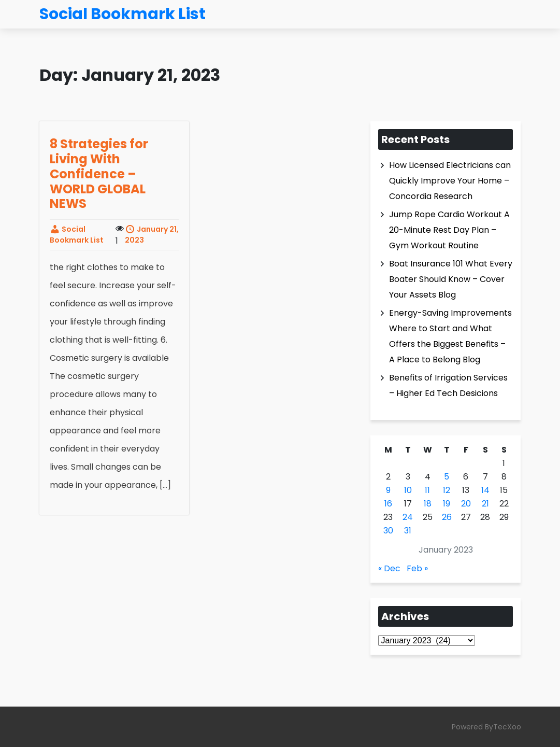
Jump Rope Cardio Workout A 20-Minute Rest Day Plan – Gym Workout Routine (449, 230)
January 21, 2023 (152, 235)
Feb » (417, 568)
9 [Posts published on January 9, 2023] (388, 490)
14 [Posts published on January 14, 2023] (485, 490)
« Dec (389, 568)
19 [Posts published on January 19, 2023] (447, 504)
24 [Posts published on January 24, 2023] (408, 517)
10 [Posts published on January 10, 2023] (408, 490)
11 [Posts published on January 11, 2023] (427, 490)
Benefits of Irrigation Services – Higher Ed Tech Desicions (448, 385)
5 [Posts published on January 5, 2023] (447, 477)
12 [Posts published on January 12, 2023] (447, 490)
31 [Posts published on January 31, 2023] (408, 531)
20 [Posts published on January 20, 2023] (466, 504)
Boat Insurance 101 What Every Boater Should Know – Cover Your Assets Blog (451, 279)
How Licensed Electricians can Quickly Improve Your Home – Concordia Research (450, 181)
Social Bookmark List (77, 235)
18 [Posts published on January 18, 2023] (428, 504)
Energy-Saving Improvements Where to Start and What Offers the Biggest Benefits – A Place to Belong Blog (450, 336)
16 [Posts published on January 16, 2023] (388, 504)
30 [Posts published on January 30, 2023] (388, 531)
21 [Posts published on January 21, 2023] (485, 504)
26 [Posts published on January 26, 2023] (447, 517)
